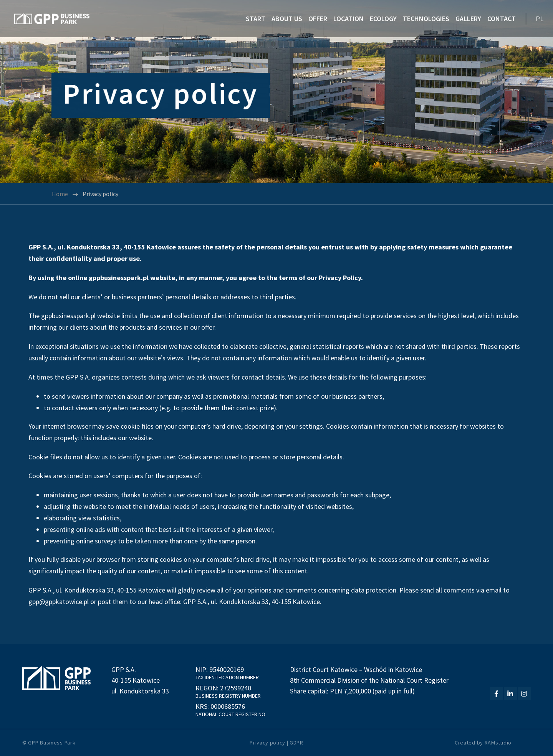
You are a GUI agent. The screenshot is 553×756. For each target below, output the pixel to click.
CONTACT (502, 19)
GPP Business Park (52, 743)
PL (540, 19)
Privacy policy (267, 743)
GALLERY (468, 19)
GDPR (296, 743)
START (256, 19)
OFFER (318, 19)
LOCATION (349, 19)
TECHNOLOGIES (426, 19)
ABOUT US (287, 19)
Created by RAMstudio (483, 743)
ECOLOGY (383, 19)
